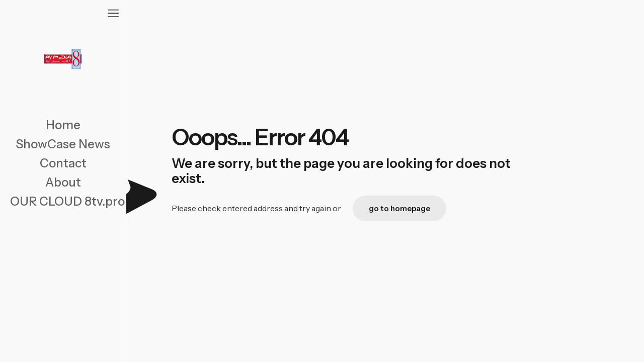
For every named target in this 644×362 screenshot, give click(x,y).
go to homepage (399, 208)
